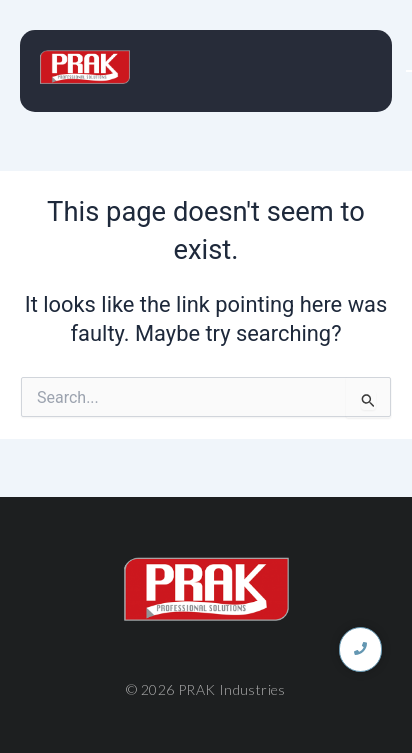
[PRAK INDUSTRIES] (85, 67)
